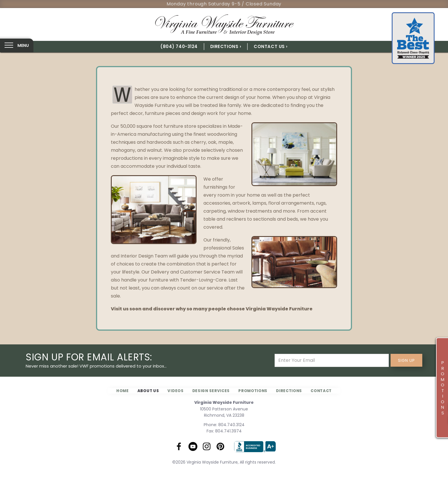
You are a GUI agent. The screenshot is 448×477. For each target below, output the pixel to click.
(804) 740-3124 (179, 46)
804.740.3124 (231, 425)
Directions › (226, 46)
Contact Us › (271, 46)
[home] (224, 24)
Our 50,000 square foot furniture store (154, 126)
